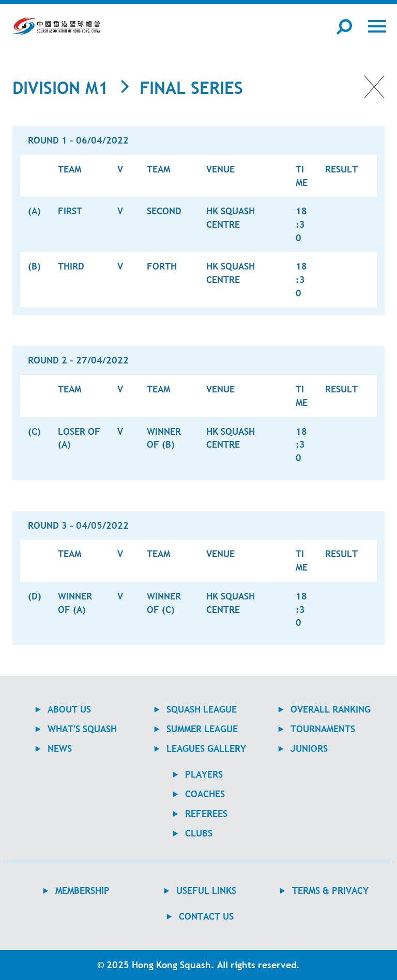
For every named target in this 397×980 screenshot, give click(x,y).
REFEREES (206, 813)
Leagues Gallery (206, 748)
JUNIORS (309, 748)
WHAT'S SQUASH (82, 729)
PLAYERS (204, 774)
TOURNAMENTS (323, 729)
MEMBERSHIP (82, 890)
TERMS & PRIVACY (330, 890)
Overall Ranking (331, 709)
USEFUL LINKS (206, 890)
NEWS (60, 748)
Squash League (202, 709)
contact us (206, 916)
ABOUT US (69, 709)
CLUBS (199, 833)
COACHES (205, 794)
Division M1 (60, 88)
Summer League (202, 729)
